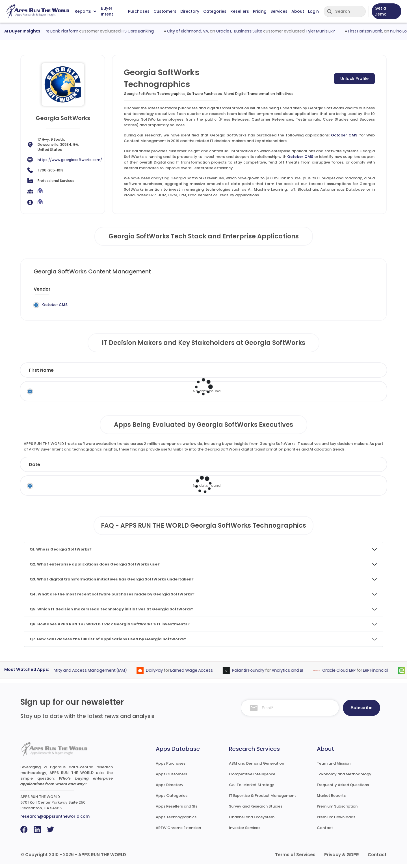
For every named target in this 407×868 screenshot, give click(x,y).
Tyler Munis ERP (325, 31)
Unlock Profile (354, 79)
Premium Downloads (336, 821)
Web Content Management (187, 306)
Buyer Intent (107, 11)
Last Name (106, 374)
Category (293, 468)
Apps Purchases (171, 767)
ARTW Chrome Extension (178, 831)
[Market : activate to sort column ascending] (243, 291)
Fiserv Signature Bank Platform (53, 31)
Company (85, 468)
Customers (165, 11)
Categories (215, 11)
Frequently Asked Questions (343, 788)
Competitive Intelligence (252, 778)
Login (313, 11)
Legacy (75, 306)
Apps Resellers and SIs (177, 810)
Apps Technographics (176, 821)
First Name (41, 374)
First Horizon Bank (370, 31)
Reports (85, 11)
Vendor (188, 468)
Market (349, 468)
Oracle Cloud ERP (344, 674)
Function (199, 374)
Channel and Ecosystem (252, 821)
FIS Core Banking (143, 31)
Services (279, 11)
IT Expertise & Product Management (262, 799)
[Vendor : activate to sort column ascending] (50, 291)
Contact (325, 831)
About (298, 11)
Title (158, 374)
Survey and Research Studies (256, 810)
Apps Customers (171, 778)
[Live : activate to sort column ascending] (331, 291)
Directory (190, 11)
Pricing (260, 11)
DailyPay (159, 674)
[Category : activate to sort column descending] (188, 291)
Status (141, 468)
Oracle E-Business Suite (244, 31)
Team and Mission (334, 767)
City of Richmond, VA (193, 31)
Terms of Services (295, 858)
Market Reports (331, 799)
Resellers (240, 11)
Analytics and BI (292, 674)
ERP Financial (380, 674)
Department (255, 374)
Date (34, 468)
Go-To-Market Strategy (252, 788)
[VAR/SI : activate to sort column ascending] (282, 291)
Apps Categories (172, 799)
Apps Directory (170, 788)
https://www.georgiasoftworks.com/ (70, 160)
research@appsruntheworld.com (55, 820)
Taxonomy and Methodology (344, 778)
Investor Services (245, 831)
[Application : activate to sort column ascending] (138, 291)
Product (238, 468)
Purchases (139, 11)
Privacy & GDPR (342, 858)
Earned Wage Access (196, 674)
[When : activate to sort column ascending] (308, 291)
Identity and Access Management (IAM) (92, 674)
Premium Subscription (337, 810)
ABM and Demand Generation (256, 767)
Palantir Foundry (253, 674)
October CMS (344, 135)
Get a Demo (381, 11)
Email (314, 374)
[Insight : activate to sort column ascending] (358, 291)
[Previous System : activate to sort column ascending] (92, 291)
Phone (353, 374)
